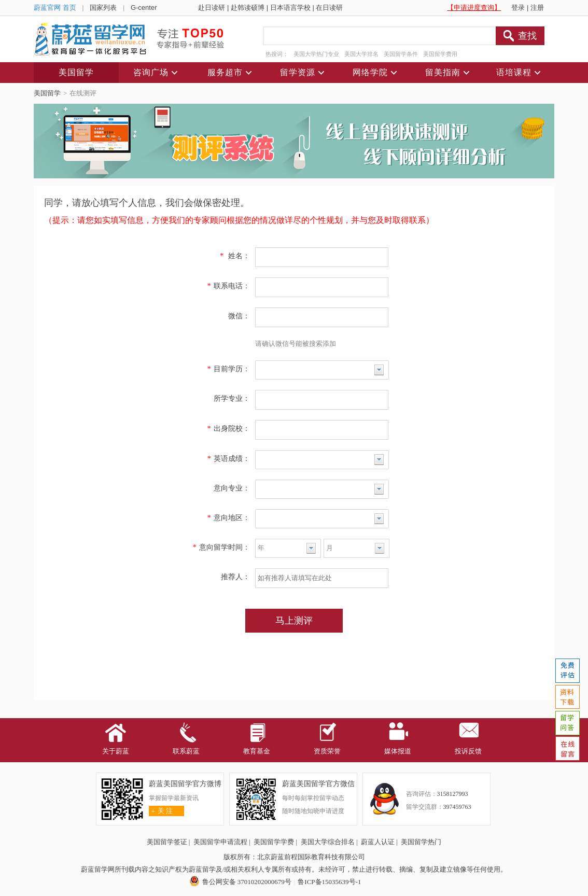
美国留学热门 (421, 842)
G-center (144, 8)
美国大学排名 (361, 54)
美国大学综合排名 (328, 842)
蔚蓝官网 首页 (55, 8)
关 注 (161, 811)
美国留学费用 (440, 54)
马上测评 (294, 621)
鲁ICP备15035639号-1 (329, 882)
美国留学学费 (274, 842)
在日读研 (329, 8)
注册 (537, 8)
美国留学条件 (401, 54)
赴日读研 (212, 8)
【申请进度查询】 (474, 8)
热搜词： (277, 54)
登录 (518, 8)
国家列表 (103, 8)
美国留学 (47, 93)
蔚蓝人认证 (378, 842)
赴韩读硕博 (248, 8)
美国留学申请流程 (220, 842)
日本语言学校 (290, 8)
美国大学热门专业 (316, 54)
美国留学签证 (167, 842)
